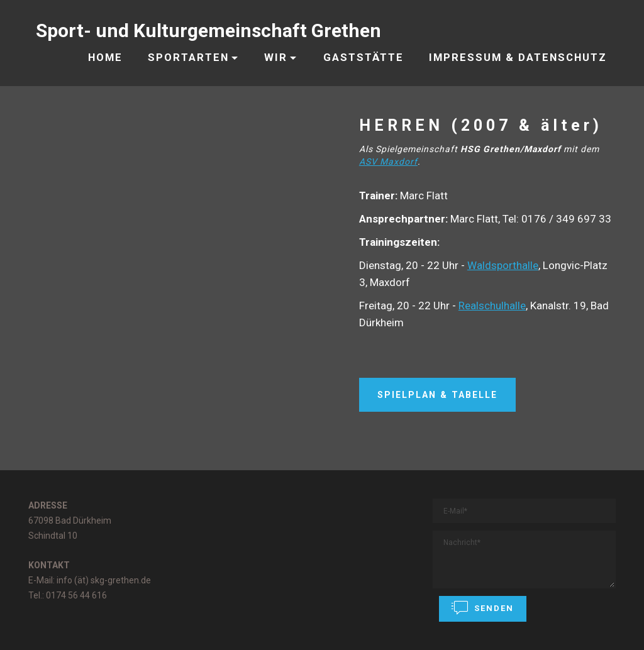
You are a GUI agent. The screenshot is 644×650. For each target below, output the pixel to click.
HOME (105, 57)
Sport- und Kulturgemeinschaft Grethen (208, 30)
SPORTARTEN (188, 57)
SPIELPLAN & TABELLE (437, 395)
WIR (276, 57)
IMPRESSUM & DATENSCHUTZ (518, 57)
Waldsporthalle (503, 265)
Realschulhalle (492, 306)
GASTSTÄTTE (364, 57)
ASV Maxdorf (388, 162)
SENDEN (483, 608)
